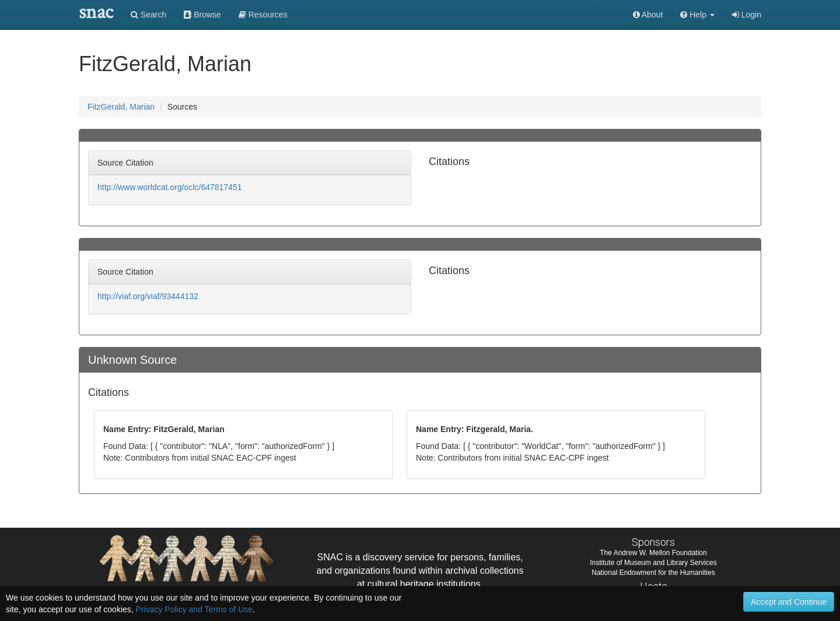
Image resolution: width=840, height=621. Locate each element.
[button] (697, 15)
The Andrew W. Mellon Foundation (653, 553)
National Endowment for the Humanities (653, 573)
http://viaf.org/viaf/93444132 (148, 296)
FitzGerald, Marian (121, 107)
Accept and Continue (789, 602)
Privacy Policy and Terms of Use (194, 609)
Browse (202, 15)
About (648, 15)
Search (148, 15)
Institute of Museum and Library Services (653, 563)
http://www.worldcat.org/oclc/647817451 (169, 187)
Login (747, 15)
